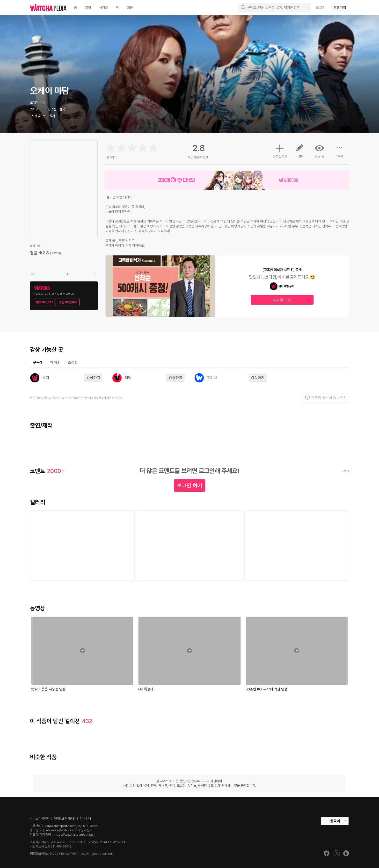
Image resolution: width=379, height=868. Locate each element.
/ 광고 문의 (85, 830)
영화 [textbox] (88, 7)
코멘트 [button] (300, 153)
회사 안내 (85, 819)
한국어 (335, 821)
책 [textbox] (118, 7)
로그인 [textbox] (321, 7)
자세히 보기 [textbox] (282, 300)
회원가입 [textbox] (340, 7)
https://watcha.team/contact (75, 835)
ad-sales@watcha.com (62, 830)
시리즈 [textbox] (104, 7)
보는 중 (320, 151)
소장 (72, 362)
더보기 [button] (339, 153)
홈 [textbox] (76, 7)
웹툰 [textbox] (130, 7)
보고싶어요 (280, 150)
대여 (55, 362)
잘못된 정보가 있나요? (325, 398)
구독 (37, 362)
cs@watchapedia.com (71, 826)
